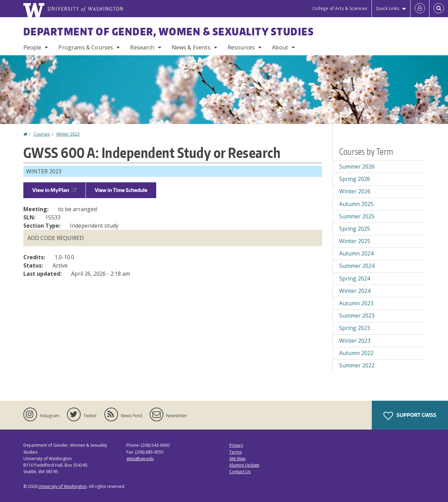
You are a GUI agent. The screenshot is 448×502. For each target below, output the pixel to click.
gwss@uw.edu (140, 459)
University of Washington (63, 486)
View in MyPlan (54, 190)
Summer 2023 (357, 316)
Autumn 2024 (356, 253)
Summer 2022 (357, 365)
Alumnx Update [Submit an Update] (244, 465)
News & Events (191, 47)
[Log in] (420, 9)
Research (142, 47)
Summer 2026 (357, 167)
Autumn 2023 (356, 303)
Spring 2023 (355, 328)
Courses (42, 134)
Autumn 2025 (356, 204)
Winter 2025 (355, 241)
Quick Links (388, 8)
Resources (241, 47)
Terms (236, 452)
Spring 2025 (355, 229)
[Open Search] (439, 9)
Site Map (238, 459)
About (280, 47)
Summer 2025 (357, 216)
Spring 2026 (355, 179)
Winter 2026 (355, 191)
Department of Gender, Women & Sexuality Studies (169, 31)
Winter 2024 (355, 291)
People (32, 47)
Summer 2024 (357, 266)
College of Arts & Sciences (340, 8)
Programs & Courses (86, 47)
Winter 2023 (68, 134)
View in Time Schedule (121, 190)
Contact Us (240, 472)
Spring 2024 (355, 278)
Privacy (236, 445)
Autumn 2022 (356, 353)
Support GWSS (410, 416)
